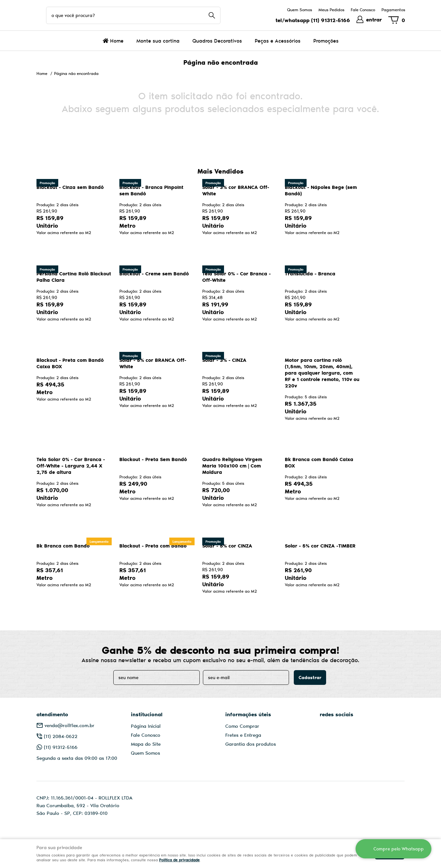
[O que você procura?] (212, 15)
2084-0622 (61, 736)
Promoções (326, 41)
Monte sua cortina (158, 41)
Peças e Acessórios (278, 41)
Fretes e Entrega (243, 735)
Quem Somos (300, 10)
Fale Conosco (363, 10)
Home (117, 41)
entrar (374, 19)
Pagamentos (393, 10)
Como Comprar (242, 726)
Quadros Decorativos (217, 41)
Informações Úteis (248, 714)
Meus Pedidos (331, 10)
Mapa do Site (146, 744)
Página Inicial (146, 726)
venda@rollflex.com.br (69, 725)
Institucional (147, 714)
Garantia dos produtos (251, 744)
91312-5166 (331, 20)
